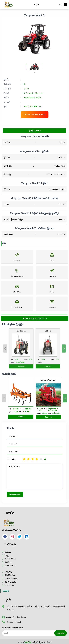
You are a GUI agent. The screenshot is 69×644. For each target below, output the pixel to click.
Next (55, 348)
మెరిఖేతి (6, 591)
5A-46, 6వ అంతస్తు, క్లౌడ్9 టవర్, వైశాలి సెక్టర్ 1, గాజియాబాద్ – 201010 (37, 608)
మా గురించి (9, 585)
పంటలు (8, 552)
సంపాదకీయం (10, 566)
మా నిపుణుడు (10, 582)
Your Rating (12, 459)
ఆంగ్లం (36, 5)
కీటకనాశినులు (10, 559)
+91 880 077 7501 (12, 622)
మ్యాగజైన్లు (9, 572)
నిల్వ (7, 555)
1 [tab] (34, 72)
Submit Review (15, 494)
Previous (14, 348)
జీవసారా (8, 562)
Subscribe (61, 633)
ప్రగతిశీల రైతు (10, 575)
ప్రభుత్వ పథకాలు (11, 578)
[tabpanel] (34, 67)
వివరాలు (25, 361)
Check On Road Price (34, 115)
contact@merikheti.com (14, 617)
